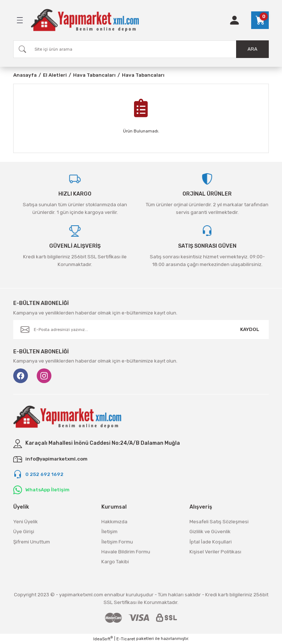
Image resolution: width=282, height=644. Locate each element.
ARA (252, 49)
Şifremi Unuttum (32, 542)
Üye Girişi (24, 532)
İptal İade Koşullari (211, 542)
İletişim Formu (117, 542)
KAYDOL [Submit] (250, 329)
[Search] (141, 49)
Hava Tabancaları (143, 75)
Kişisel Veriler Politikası (215, 552)
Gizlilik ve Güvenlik (210, 532)
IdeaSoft (103, 639)
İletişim (109, 532)
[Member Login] (234, 20)
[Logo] (85, 20)
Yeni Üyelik (26, 522)
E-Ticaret (126, 639)
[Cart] (260, 20)
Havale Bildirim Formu (126, 552)
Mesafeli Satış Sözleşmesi (219, 522)
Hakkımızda (114, 522)
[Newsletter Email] (141, 330)
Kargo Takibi (115, 562)
